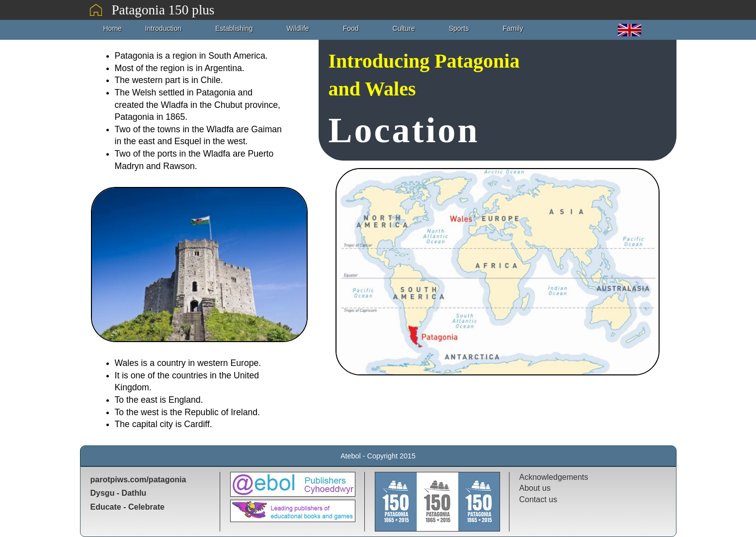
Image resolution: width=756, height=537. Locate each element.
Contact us (538, 499)
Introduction (163, 28)
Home (113, 28)
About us (535, 488)
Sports (459, 28)
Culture (404, 28)
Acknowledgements (554, 477)
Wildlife (298, 28)
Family (513, 28)
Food (351, 28)
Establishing (234, 28)
